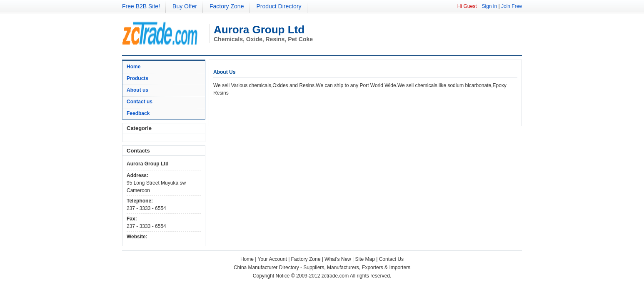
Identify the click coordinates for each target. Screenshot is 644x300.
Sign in (489, 6)
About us (137, 90)
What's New (338, 259)
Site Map (365, 259)
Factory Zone (227, 6)
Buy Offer (185, 6)
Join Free (512, 6)
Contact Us (391, 259)
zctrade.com (335, 276)
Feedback (138, 113)
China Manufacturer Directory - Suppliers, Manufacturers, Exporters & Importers (322, 267)
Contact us (140, 102)
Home (134, 67)
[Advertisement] (311, 109)
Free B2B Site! (141, 6)
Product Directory (279, 6)
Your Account (272, 259)
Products (137, 78)
